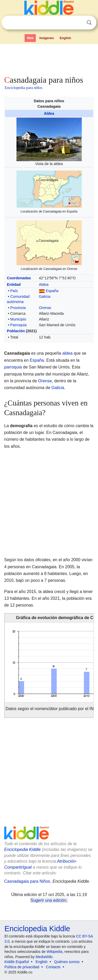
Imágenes (47, 38)
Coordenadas (19, 278)
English (65, 38)
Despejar (78, 23)
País (14, 291)
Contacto (53, 967)
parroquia (13, 367)
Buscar (89, 23)
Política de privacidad (22, 967)
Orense (45, 308)
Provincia (18, 308)
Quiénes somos (67, 962)
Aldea (49, 113)
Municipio (18, 319)
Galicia (45, 297)
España (52, 291)
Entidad (14, 285)
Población (16, 331)
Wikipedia (54, 952)
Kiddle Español (17, 962)
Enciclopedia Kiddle (22, 849)
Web (30, 38)
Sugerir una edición (48, 900)
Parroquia (18, 325)
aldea (67, 353)
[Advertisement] (49, 58)
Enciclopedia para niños (24, 88)
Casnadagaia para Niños (27, 881)
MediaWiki (44, 957)
